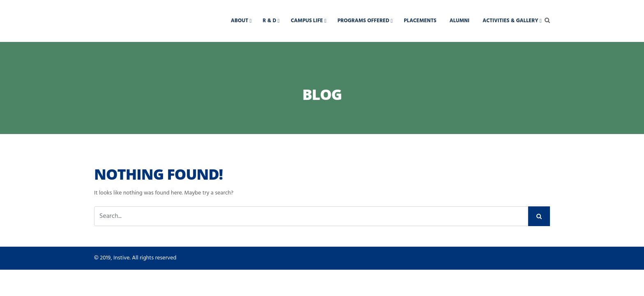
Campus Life (307, 21)
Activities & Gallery (511, 21)
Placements (420, 21)
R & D (270, 21)
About (239, 21)
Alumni (459, 21)
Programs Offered (363, 21)
